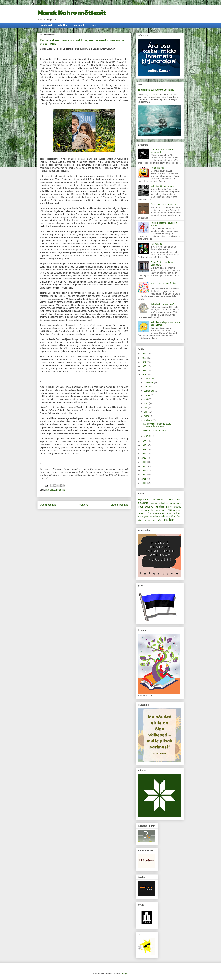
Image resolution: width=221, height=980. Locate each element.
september (149, 391)
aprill (146, 412)
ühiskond (170, 520)
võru (160, 520)
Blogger (124, 974)
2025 (144, 358)
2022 (144, 370)
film (179, 500)
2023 (144, 366)
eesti (170, 500)
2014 (144, 466)
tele (168, 516)
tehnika (162, 516)
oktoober (148, 387)
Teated (94, 25)
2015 (144, 462)
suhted (177, 513)
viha (140, 520)
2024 (144, 362)
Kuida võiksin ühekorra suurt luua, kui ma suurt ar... (157, 425)
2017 (144, 454)
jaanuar (148, 436)
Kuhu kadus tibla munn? (162, 304)
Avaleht (83, 505)
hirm (152, 503)
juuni (146, 403)
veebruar (148, 420)
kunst (169, 507)
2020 (144, 441)
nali (164, 510)
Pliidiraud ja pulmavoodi (155, 431)
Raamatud (79, 25)
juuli (146, 399)
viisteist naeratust (150, 520)
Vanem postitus (119, 505)
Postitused (46, 25)
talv (149, 516)
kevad (147, 507)
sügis (144, 516)
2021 (144, 375)
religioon (160, 513)
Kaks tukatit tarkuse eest (162, 186)
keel (141, 507)
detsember (149, 378)
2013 (144, 470)
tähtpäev (176, 516)
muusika (149, 510)
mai (146, 408)
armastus (51, 490)
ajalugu (144, 499)
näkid (169, 510)
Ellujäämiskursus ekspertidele (156, 90)
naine (158, 510)
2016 (144, 458)
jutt (156, 503)
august (147, 395)
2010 (144, 483)
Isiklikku (63, 25)
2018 (144, 450)
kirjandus (61, 490)
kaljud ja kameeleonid (170, 503)
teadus (155, 516)
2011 (144, 479)
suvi (140, 516)
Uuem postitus (48, 505)
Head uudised (157, 168)
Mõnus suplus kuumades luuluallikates (163, 151)
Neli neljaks (156, 244)
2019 (144, 445)
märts (147, 416)
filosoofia (143, 503)
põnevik (150, 513)
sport (169, 513)
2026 (144, 354)
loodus (177, 507)
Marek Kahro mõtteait (72, 12)
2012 (144, 475)
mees (141, 510)
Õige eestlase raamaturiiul (163, 205)
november (149, 382)
